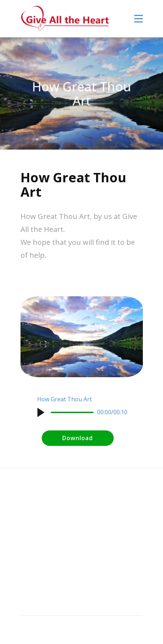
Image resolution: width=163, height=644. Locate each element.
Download (78, 438)
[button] (41, 412)
